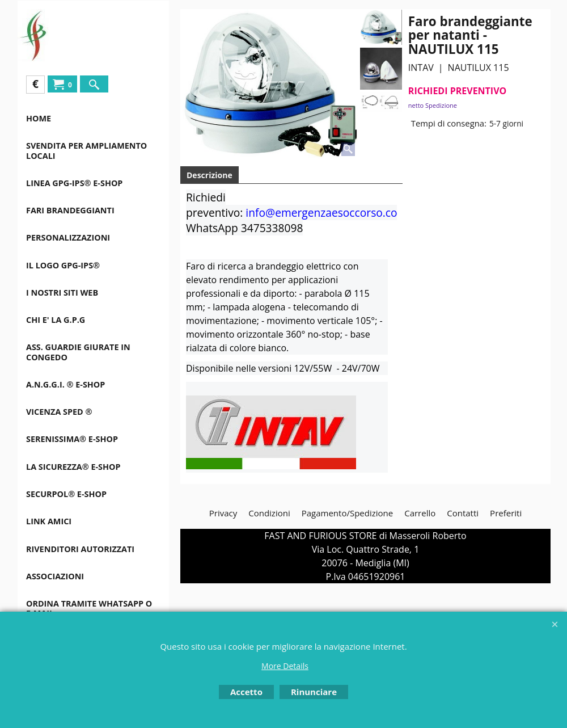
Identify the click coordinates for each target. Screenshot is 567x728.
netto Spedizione (433, 105)
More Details (285, 666)
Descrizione (210, 175)
